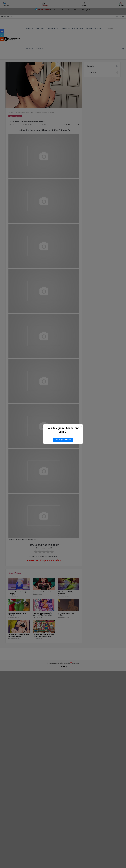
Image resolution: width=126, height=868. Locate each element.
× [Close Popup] (81, 426)
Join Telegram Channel (63, 440)
